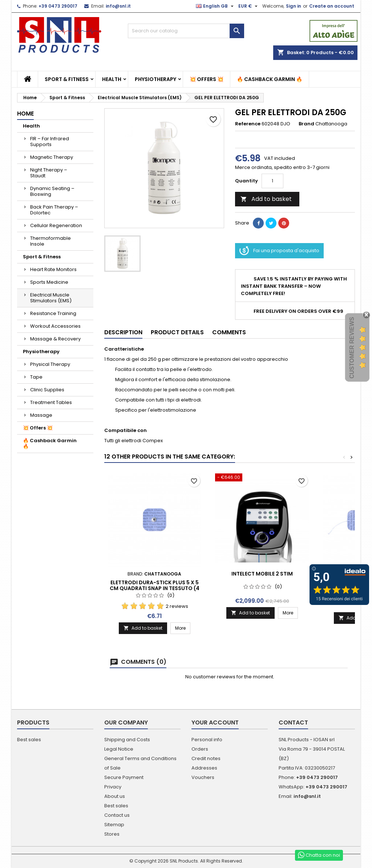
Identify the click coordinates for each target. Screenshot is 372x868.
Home (25, 114)
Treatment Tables (51, 402)
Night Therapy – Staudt (49, 173)
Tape (36, 377)
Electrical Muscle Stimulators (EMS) (51, 298)
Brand (306, 124)
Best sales (29, 740)
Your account (215, 722)
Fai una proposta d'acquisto (279, 251)
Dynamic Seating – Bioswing (52, 191)
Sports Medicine (49, 282)
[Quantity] (272, 181)
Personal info (207, 740)
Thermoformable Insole (50, 241)
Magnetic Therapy (52, 157)
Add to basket (266, 199)
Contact (293, 722)
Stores (112, 834)
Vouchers (203, 777)
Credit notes (206, 758)
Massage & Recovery (55, 339)
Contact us (117, 815)
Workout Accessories (55, 326)
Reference (248, 124)
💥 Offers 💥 (207, 79)
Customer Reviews (352, 348)
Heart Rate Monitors (53, 269)
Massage (41, 415)
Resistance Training (53, 313)
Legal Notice (119, 749)
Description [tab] (123, 332)
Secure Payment (124, 777)
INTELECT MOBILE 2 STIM (262, 574)
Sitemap (114, 825)
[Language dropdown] (216, 6)
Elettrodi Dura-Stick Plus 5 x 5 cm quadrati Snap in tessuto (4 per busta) (155, 588)
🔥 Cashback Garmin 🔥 (270, 79)
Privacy (113, 787)
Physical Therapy (50, 364)
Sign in (294, 6)
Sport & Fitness (67, 79)
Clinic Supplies (47, 390)
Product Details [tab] (177, 332)
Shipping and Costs (127, 740)
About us (115, 796)
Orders (200, 749)
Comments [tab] (229, 332)
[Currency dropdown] (249, 6)
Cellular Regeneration (56, 225)
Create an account (332, 6)
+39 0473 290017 (58, 6)
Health (112, 79)
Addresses (204, 768)
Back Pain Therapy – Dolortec (54, 210)
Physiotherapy (155, 79)
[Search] (186, 31)
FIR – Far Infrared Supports (50, 142)
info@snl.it (118, 6)
